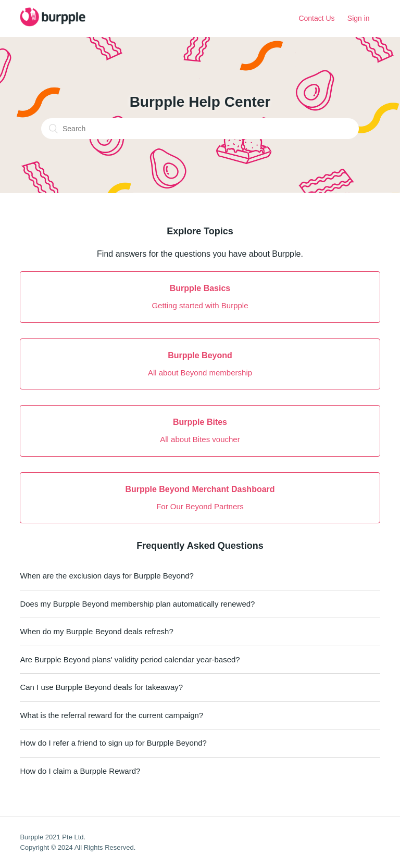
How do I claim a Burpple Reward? (80, 771)
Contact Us (316, 18)
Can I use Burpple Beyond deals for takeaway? (101, 687)
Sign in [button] (359, 18)
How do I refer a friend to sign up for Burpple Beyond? (113, 743)
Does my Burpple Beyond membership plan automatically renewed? (137, 604)
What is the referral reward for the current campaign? (111, 715)
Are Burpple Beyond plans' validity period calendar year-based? (130, 659)
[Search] (200, 129)
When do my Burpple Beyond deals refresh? (96, 631)
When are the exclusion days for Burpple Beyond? (107, 576)
